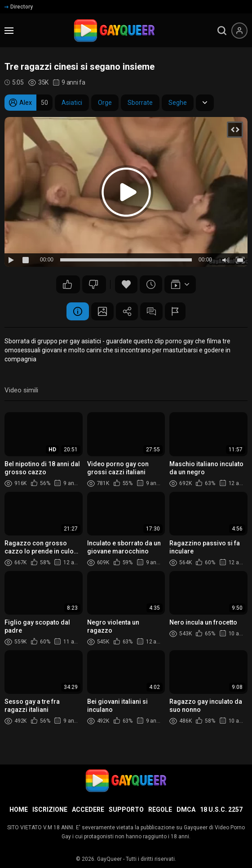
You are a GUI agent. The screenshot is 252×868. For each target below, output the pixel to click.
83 (93, 284)
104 (67, 284)
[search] (222, 31)
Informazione (78, 311)
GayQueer (109, 859)
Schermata (102, 311)
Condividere (127, 311)
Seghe (178, 103)
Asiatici (72, 103)
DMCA (186, 810)
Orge (105, 103)
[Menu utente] (239, 31)
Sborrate (140, 103)
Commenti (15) (152, 311)
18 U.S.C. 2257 (221, 810)
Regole (160, 810)
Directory (19, 7)
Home (19, 810)
